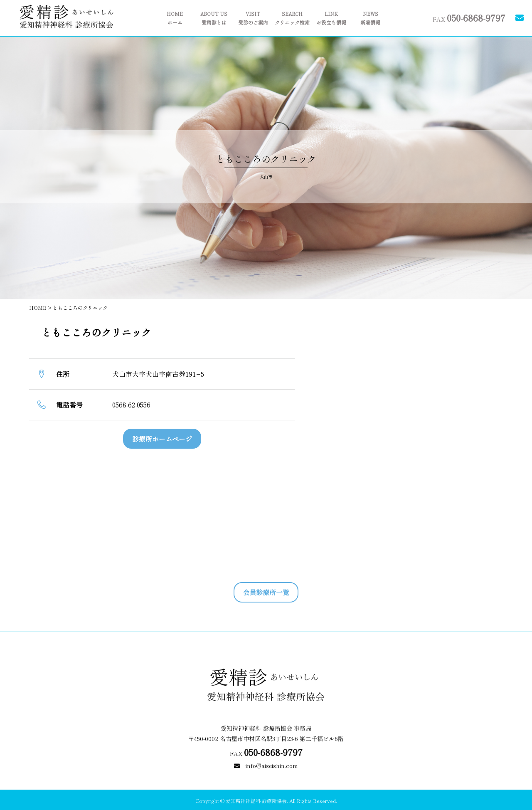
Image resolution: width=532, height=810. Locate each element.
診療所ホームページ (162, 439)
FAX (469, 17)
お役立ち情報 (331, 18)
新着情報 (370, 18)
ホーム (175, 18)
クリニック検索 (292, 18)
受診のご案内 (253, 18)
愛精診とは (214, 18)
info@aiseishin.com (266, 792)
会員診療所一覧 (266, 592)
